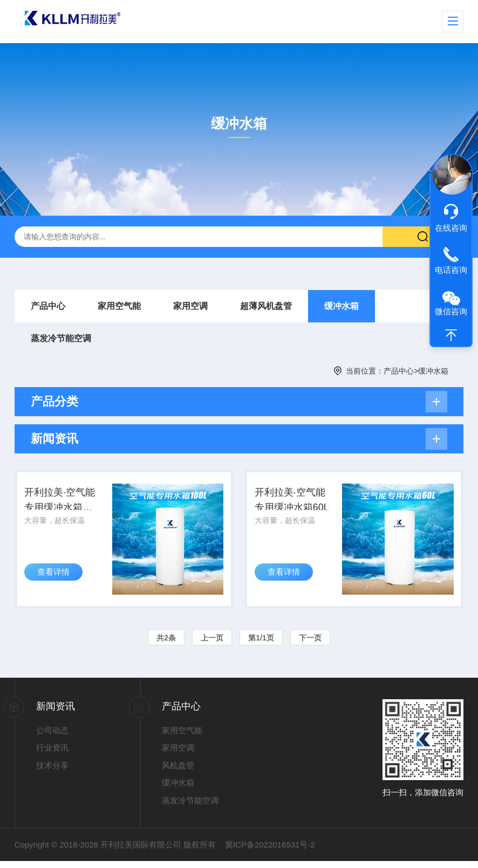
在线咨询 (451, 228)
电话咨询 (451, 270)
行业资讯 (52, 755)
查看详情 (57, 584)
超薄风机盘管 (266, 306)
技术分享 (52, 772)
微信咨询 (451, 311)
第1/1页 (261, 644)
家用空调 (190, 306)
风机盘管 (178, 772)
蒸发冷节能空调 (61, 338)
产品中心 (48, 306)
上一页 (212, 644)
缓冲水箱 (342, 306)
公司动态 (52, 737)
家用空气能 (119, 306)
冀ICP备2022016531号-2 (270, 852)
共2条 (166, 644)
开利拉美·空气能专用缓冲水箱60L (294, 505)
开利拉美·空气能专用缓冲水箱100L (65, 505)
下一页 (310, 644)
